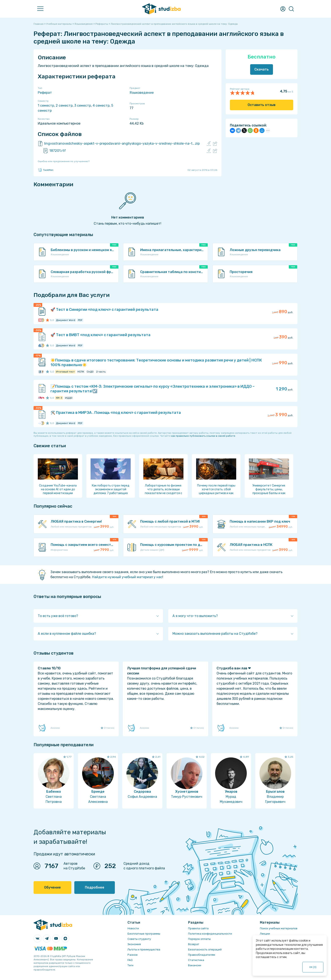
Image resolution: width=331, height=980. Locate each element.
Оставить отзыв (262, 105)
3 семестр (83, 105)
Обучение (52, 887)
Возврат (194, 944)
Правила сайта (198, 928)
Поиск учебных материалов (279, 928)
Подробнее (95, 887)
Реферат (45, 93)
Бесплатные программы (144, 934)
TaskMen (46, 170)
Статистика (196, 960)
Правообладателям (202, 955)
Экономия (134, 944)
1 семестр (46, 105)
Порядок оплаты (199, 939)
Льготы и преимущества (144, 949)
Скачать (262, 69)
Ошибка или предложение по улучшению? (64, 161)
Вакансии (195, 965)
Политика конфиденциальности (210, 934)
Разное (133, 955)
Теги (130, 965)
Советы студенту (139, 939)
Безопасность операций (205, 949)
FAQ (130, 960)
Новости (133, 928)
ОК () (313, 967)
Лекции (265, 934)
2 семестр (64, 105)
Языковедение (142, 93)
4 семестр (101, 105)
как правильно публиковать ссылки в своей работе (203, 436)
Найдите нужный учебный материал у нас (127, 577)
